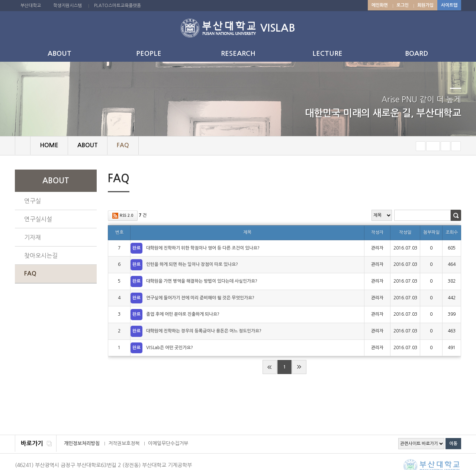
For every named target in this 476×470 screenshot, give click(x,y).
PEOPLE (149, 54)
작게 (421, 146)
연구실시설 (38, 219)
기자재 (33, 237)
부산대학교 (31, 6)
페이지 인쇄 (445, 180)
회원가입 (425, 5)
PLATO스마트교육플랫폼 (118, 6)
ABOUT (59, 54)
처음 (270, 367)
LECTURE (327, 54)
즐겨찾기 (456, 146)
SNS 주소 (456, 179)
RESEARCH (238, 54)
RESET (433, 146)
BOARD (416, 54)
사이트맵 (449, 5)
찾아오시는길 (41, 255)
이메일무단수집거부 (168, 443)
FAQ (30, 273)
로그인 (403, 5)
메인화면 (380, 5)
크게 (446, 146)
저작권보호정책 (124, 443)
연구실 (33, 201)
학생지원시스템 (67, 6)
